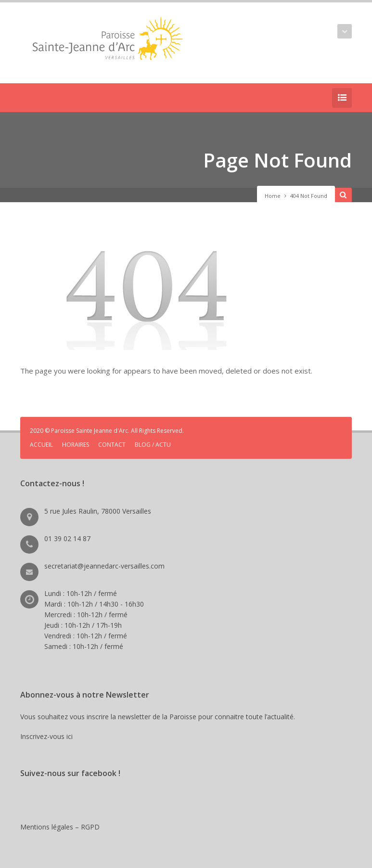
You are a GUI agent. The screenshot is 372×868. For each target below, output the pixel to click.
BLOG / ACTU (153, 445)
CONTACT (112, 445)
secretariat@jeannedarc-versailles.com (104, 566)
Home (273, 196)
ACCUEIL (41, 445)
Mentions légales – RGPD (60, 827)
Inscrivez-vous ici (48, 736)
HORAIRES (76, 445)
